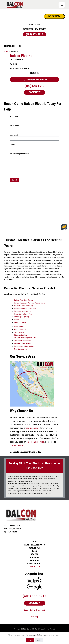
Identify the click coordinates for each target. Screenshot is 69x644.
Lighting (12, 320)
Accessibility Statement (34, 603)
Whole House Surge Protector (20, 338)
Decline (39, 640)
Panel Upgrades (15, 330)
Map (37, 610)
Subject (34, 146)
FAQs (35, 544)
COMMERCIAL (34, 541)
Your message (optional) (34, 163)
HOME (34, 535)
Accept (30, 640)
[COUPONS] (62, 5)
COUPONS (35, 550)
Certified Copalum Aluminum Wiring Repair (25, 303)
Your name (34, 118)
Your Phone (34, 127)
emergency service (14, 438)
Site (33, 610)
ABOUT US (35, 553)
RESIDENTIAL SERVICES (35, 538)
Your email (34, 137)
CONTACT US (34, 560)
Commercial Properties (18, 341)
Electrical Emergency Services (20, 308)
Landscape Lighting (16, 317)
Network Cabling (15, 322)
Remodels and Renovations (19, 346)
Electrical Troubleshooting (19, 306)
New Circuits (14, 327)
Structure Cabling (15, 335)
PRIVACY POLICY (35, 557)
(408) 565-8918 (35, 34)
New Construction (16, 349)
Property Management (17, 343)
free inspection (55, 424)
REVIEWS (34, 547)
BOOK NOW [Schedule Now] (54, 16)
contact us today (43, 438)
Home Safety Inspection (18, 314)
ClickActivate (51, 622)
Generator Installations (18, 311)
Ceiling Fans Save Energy (19, 300)
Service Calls (14, 332)
